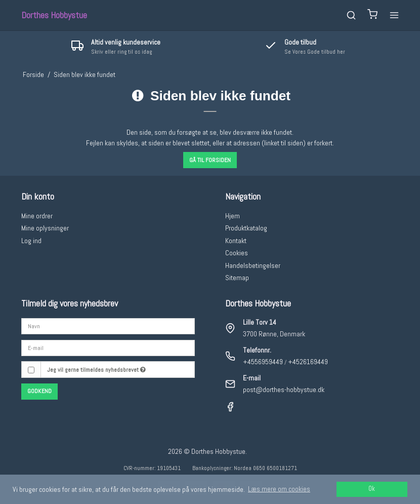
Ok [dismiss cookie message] (372, 489)
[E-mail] (108, 347)
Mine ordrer (37, 216)
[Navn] (108, 326)
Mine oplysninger (45, 228)
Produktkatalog (246, 228)
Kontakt (236, 241)
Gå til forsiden (210, 160)
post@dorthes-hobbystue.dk (284, 390)
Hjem (233, 216)
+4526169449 (308, 362)
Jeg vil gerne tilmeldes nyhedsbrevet (96, 370)
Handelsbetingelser (253, 265)
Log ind (31, 241)
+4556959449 (263, 362)
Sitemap (237, 278)
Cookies (237, 253)
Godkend (39, 391)
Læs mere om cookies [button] (279, 489)
